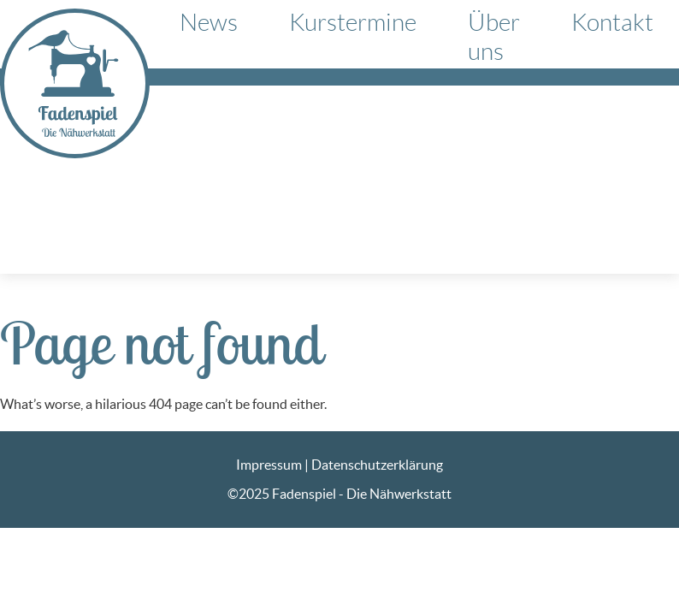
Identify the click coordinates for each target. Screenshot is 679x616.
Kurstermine (353, 23)
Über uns (494, 37)
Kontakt (612, 23)
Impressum (269, 465)
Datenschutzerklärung (377, 465)
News (209, 23)
